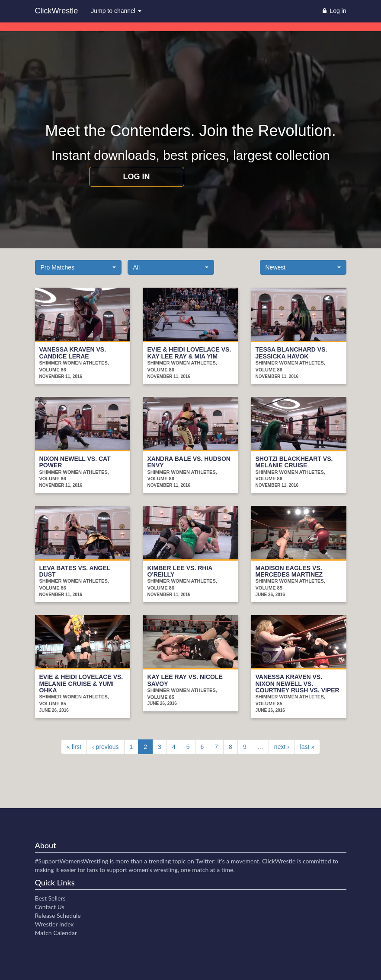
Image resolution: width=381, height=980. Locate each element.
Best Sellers (50, 898)
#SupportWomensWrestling (72, 861)
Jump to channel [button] (116, 11)
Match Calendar (56, 933)
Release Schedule (58, 915)
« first (74, 747)
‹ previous (105, 747)
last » (307, 747)
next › (282, 747)
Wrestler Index (54, 924)
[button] (78, 267)
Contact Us (50, 907)
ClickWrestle (57, 11)
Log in (137, 177)
